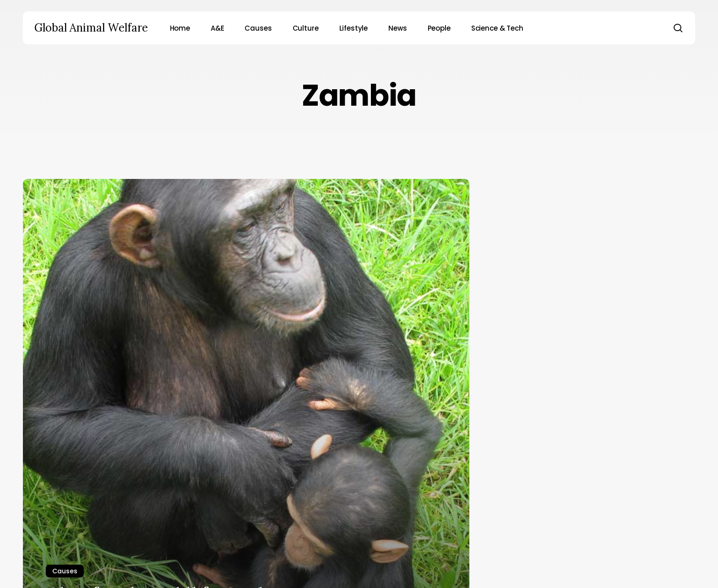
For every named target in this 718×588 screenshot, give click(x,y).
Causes (65, 571)
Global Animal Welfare (91, 28)
